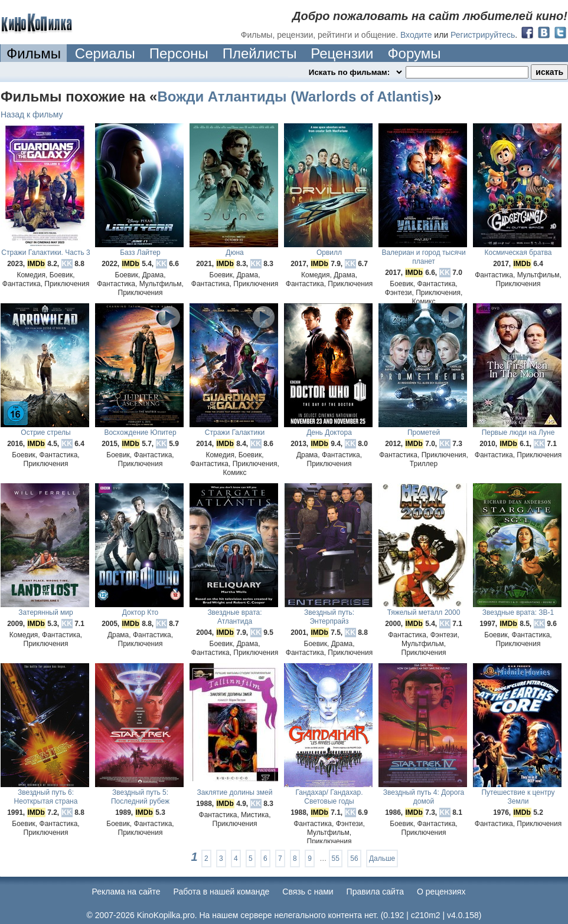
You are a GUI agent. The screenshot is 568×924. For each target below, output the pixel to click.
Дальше (382, 859)
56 (354, 859)
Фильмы (34, 53)
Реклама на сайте (126, 892)
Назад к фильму (32, 114)
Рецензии (342, 53)
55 (336, 859)
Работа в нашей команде (222, 892)
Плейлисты (260, 53)
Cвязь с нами (308, 892)
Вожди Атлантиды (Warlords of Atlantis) (295, 96)
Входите (416, 35)
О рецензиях (441, 892)
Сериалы (105, 53)
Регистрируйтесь (483, 35)
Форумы (414, 53)
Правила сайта (375, 892)
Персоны (179, 53)
